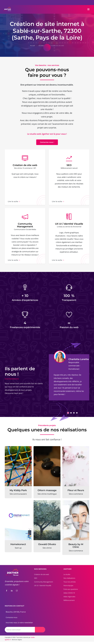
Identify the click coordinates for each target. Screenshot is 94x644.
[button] (68, 415)
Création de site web (57, 46)
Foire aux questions (71, 592)
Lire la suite (14, 203)
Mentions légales (17, 642)
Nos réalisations (69, 580)
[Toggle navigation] (88, 9)
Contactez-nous (12, 620)
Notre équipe (68, 588)
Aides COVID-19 (69, 595)
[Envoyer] (40, 632)
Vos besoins (42, 46)
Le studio (67, 577)
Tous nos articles (70, 584)
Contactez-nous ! (47, 142)
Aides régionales (69, 599)
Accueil (33, 46)
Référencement (69, 603)
